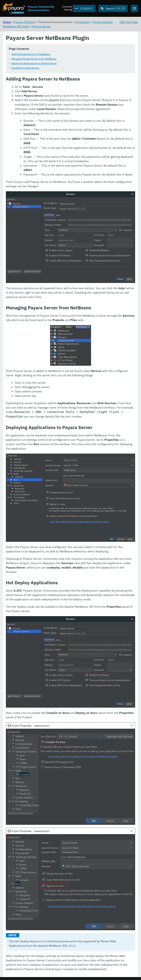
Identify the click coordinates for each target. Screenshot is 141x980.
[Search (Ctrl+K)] (113, 8)
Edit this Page (129, 22)
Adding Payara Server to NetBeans (31, 54)
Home (7, 22)
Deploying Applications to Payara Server (34, 64)
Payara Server (41, 26)
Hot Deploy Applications (25, 68)
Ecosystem (82, 22)
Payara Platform (25, 22)
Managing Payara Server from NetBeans (34, 59)
